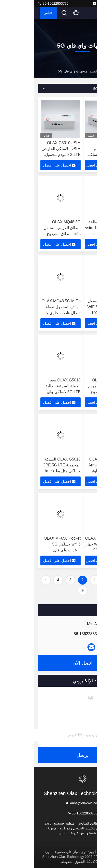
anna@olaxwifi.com (76, 3)
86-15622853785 (19, 3)
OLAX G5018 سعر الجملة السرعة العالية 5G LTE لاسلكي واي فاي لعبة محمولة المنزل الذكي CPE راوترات (27, 392)
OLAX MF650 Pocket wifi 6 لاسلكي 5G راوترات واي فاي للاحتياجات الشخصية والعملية (28, 550)
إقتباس (14, 13)
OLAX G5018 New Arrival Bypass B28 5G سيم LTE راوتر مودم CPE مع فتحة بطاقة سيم (71, 471)
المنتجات (73, 71)
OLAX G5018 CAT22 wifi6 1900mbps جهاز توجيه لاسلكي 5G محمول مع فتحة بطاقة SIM (69, 550)
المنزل (88, 71)
